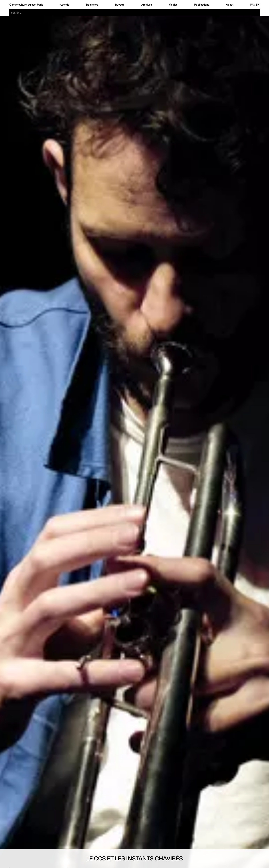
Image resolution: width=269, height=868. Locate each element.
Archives (146, 5)
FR (252, 5)
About (230, 5)
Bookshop (92, 5)
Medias (173, 5)
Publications (202, 5)
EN (258, 5)
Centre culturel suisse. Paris (26, 5)
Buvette (120, 5)
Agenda (65, 5)
